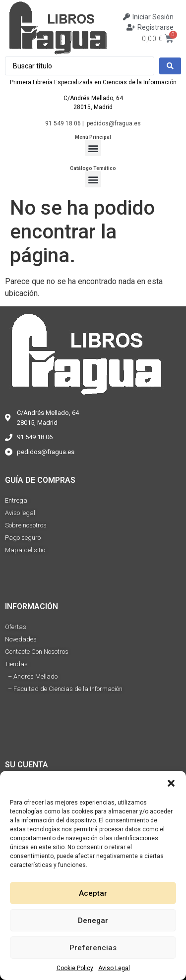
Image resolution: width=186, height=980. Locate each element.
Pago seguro (23, 538)
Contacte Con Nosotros (37, 652)
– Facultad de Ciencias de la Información (64, 689)
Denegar (93, 921)
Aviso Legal (114, 968)
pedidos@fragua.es (114, 123)
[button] (171, 783)
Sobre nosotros (26, 525)
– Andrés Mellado (31, 676)
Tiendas (16, 664)
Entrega (16, 500)
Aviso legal (20, 513)
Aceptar (93, 893)
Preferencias (93, 948)
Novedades (21, 639)
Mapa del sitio (25, 550)
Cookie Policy (75, 968)
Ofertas (16, 627)
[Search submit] (170, 66)
